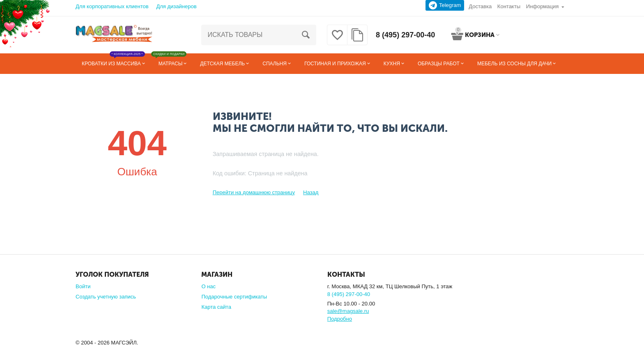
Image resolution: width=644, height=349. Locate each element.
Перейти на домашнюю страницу (254, 192)
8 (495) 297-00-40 (405, 35)
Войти (83, 286)
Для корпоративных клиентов (112, 6)
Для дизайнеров (176, 6)
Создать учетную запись (106, 297)
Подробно (340, 319)
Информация (543, 6)
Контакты (509, 6)
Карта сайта (216, 307)
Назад (311, 192)
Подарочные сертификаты (234, 297)
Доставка (480, 6)
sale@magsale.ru (348, 311)
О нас (208, 286)
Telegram (445, 5)
